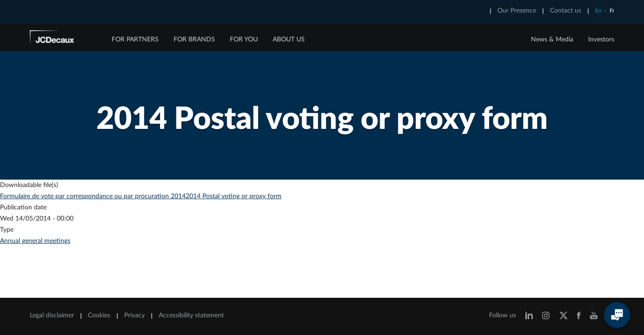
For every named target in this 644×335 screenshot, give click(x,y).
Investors (601, 40)
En (598, 11)
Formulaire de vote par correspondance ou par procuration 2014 (93, 196)
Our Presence (517, 11)
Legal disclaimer (52, 315)
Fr (612, 11)
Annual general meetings (35, 241)
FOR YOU (244, 40)
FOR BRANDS (194, 40)
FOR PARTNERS (135, 40)
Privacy (134, 315)
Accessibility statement (191, 315)
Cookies (99, 315)
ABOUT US (289, 40)
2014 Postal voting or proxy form (234, 196)
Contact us (566, 11)
